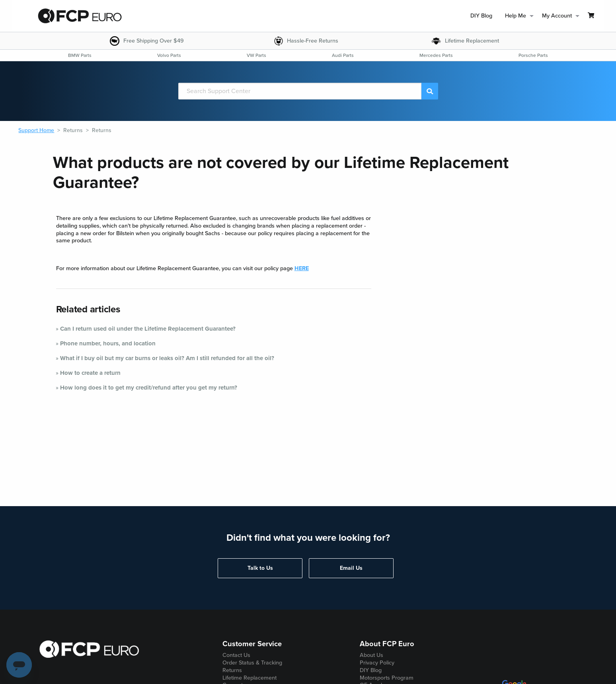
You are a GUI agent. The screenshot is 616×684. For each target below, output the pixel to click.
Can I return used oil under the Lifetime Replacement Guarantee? (148, 329)
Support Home (36, 130)
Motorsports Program (387, 678)
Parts (80, 55)
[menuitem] (481, 16)
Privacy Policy (377, 663)
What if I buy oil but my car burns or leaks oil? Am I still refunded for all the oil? (167, 358)
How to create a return (90, 373)
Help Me (516, 16)
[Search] (300, 91)
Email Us (351, 568)
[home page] (80, 16)
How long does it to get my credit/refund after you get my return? (149, 388)
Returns (73, 130)
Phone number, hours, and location (108, 343)
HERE (302, 268)
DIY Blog (481, 16)
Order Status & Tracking (252, 663)
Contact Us (236, 655)
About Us (371, 655)
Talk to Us (260, 568)
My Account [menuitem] (557, 16)
